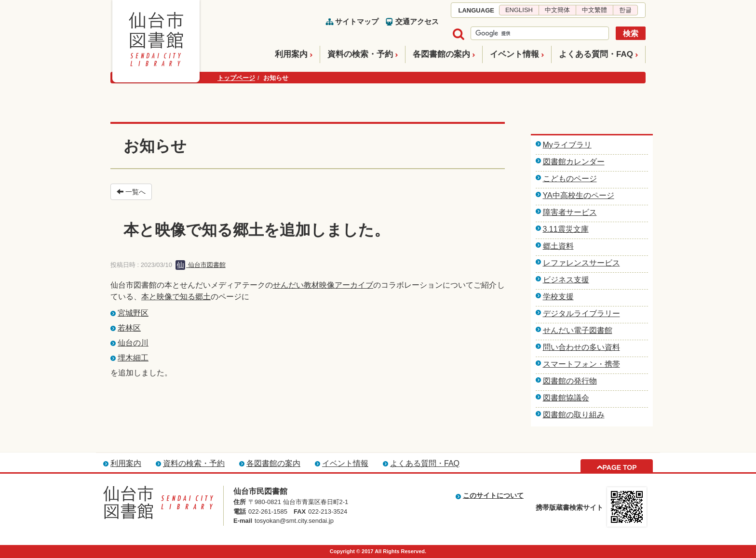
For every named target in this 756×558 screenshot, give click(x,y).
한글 (625, 10)
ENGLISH (519, 10)
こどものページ (570, 179)
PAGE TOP (619, 467)
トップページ (236, 78)
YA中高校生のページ (579, 195)
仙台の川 (133, 343)
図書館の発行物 (570, 381)
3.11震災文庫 (566, 229)
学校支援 (558, 297)
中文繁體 (594, 10)
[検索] (539, 34)
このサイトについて (493, 495)
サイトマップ (357, 21)
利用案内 (291, 54)
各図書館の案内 (441, 54)
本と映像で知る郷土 (176, 297)
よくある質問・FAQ (596, 54)
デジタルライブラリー (581, 313)
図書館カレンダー (574, 162)
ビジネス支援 (566, 280)
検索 (631, 33)
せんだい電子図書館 (578, 330)
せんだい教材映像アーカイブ (323, 285)
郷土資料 (558, 246)
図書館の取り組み (574, 415)
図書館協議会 (566, 398)
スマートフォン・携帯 (581, 364)
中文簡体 (557, 10)
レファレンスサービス (581, 263)
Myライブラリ (567, 145)
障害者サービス (570, 212)
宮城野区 (133, 313)
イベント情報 (514, 54)
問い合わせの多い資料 (581, 347)
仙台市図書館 (201, 265)
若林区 (129, 328)
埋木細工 (133, 358)
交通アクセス (417, 21)
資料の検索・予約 (360, 54)
